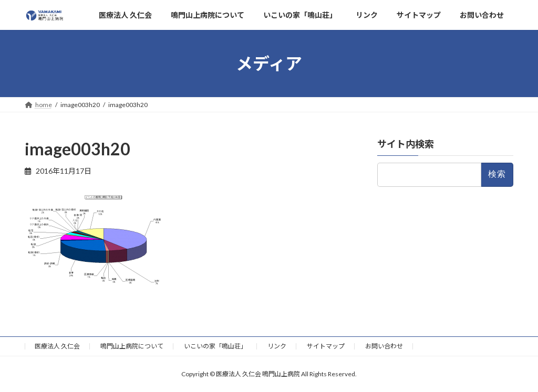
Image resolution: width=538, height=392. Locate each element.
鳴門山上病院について (132, 346)
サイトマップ (326, 346)
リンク (277, 346)
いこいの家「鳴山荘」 (215, 346)
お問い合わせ (384, 346)
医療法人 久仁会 (57, 346)
